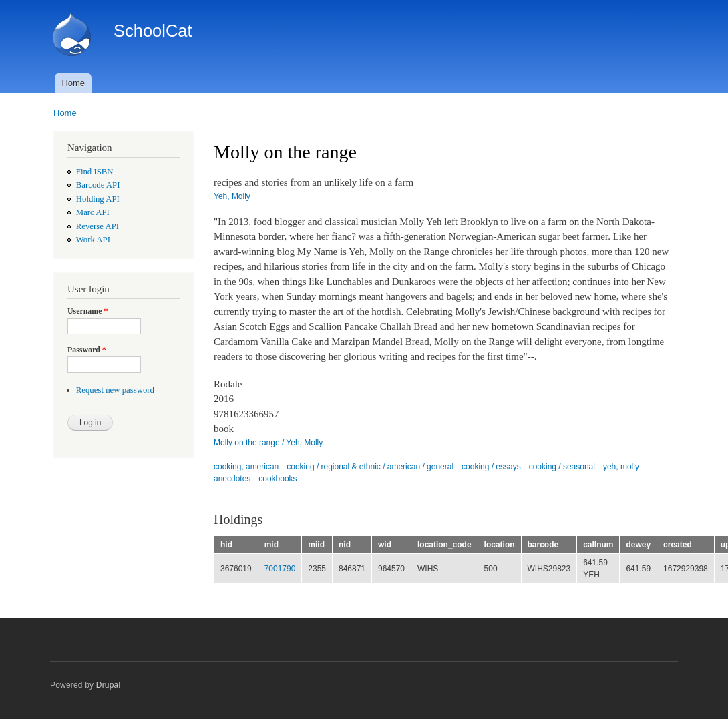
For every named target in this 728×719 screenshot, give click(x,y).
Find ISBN (95, 172)
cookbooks (278, 479)
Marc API (93, 212)
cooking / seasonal (562, 467)
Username (87, 311)
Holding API (98, 199)
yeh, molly (621, 467)
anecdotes (232, 479)
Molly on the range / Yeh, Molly (268, 443)
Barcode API (98, 185)
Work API (93, 240)
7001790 (280, 569)
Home (73, 83)
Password (87, 350)
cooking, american (246, 467)
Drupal (109, 685)
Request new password (115, 390)
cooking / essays (491, 467)
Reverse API (98, 226)
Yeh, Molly (232, 196)
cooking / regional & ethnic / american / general (370, 467)
